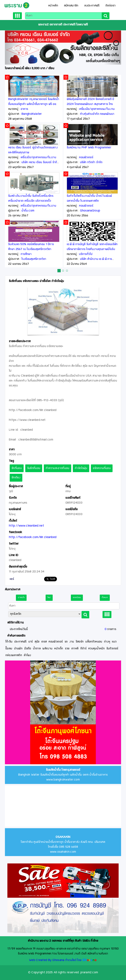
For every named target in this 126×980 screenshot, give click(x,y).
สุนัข (37, 642)
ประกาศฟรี (20, 642)
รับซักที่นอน (34, 468)
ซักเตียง (16, 478)
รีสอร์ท (80, 642)
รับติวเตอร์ (112, 649)
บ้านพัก (18, 649)
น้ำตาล (37, 649)
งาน (72, 642)
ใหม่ (49, 598)
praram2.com (89, 973)
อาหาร (24, 109)
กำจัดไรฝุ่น (81, 468)
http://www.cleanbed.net (26, 526)
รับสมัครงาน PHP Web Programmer (89, 148)
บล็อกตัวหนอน (94, 642)
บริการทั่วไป (86, 254)
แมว (114, 642)
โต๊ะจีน (9, 642)
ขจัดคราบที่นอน (102, 468)
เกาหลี (75, 649)
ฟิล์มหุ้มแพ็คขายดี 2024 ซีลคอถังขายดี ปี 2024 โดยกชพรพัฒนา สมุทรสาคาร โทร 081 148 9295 (90, 104)
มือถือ (28, 649)
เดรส (44, 642)
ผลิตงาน (47, 649)
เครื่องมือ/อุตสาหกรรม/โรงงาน (38, 157)
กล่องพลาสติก (14, 655)
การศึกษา (26, 254)
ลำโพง (27, 655)
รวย (67, 649)
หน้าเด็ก (59, 649)
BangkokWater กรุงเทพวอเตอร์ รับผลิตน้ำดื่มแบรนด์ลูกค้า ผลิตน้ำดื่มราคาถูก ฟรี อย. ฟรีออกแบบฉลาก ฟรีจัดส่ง (34, 104)
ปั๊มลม (9, 649)
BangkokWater (32, 114)
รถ (66, 642)
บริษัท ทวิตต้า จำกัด (91, 162)
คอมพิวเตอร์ (86, 157)
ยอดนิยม (77, 598)
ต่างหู (107, 642)
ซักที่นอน (17, 468)
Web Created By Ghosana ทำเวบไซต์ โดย (55, 960)
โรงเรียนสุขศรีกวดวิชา (34, 259)
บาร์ (31, 642)
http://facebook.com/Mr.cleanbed (33, 537)
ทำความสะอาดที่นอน (58, 468)
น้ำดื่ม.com (28, 211)
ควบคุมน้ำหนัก (96, 649)
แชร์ (12, 579)
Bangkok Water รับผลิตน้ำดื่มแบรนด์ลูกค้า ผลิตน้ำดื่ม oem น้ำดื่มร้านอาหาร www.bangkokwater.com (63, 775)
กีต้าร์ (83, 649)
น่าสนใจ (21, 598)
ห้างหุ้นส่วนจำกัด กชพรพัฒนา (97, 114)
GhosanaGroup (90, 211)
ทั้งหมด (105, 598)
